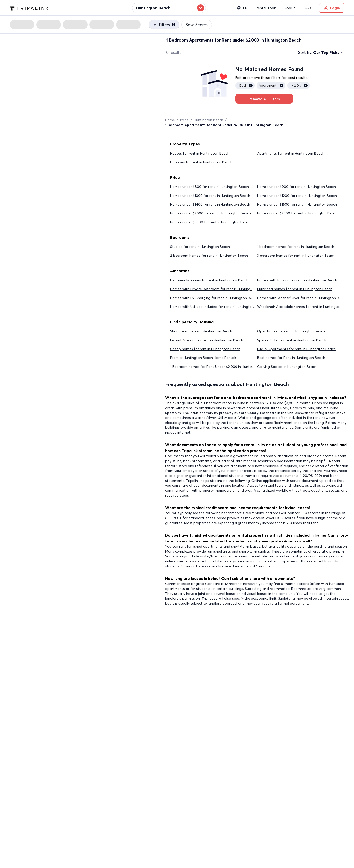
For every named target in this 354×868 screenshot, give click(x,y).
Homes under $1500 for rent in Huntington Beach (297, 204)
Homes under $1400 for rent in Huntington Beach (210, 204)
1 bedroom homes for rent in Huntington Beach (296, 247)
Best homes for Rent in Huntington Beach (291, 358)
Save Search (197, 25)
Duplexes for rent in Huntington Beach (201, 162)
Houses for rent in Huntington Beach (200, 153)
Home (170, 120)
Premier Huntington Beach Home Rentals (203, 358)
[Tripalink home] (29, 8)
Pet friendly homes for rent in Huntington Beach (209, 280)
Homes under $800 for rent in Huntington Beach (209, 187)
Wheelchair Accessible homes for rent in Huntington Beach (305, 307)
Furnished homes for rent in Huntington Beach (295, 289)
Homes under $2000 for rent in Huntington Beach (210, 213)
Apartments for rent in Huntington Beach (291, 153)
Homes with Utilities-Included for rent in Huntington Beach (217, 307)
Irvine (184, 120)
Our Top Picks (329, 52)
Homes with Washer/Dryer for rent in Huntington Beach (302, 298)
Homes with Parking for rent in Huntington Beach (297, 280)
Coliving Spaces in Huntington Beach (287, 367)
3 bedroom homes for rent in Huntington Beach (296, 256)
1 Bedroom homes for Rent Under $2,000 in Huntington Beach (221, 367)
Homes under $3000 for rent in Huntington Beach (210, 222)
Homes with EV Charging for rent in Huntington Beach (214, 298)
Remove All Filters (264, 99)
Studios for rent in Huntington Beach (200, 247)
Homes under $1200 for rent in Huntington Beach (297, 196)
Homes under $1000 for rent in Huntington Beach (210, 196)
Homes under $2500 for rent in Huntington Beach (297, 213)
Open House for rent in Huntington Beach (291, 331)
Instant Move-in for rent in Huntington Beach (207, 340)
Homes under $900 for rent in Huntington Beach (296, 187)
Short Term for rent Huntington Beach (201, 331)
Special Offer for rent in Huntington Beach (292, 340)
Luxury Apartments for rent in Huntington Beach (296, 349)
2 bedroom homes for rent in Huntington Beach (209, 256)
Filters (164, 25)
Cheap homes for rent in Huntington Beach (205, 349)
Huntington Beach (209, 120)
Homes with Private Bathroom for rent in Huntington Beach (219, 289)
